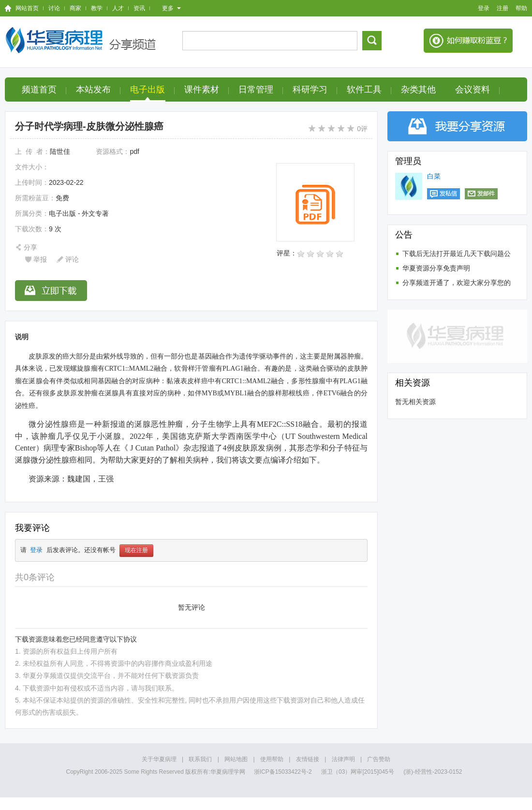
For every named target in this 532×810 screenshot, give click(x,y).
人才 (118, 8)
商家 (75, 8)
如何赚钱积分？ (468, 41)
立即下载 (51, 291)
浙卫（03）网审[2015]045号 (358, 772)
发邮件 (481, 194)
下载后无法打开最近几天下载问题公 (457, 254)
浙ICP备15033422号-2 (283, 772)
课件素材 (202, 90)
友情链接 (308, 759)
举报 (40, 259)
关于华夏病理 (159, 759)
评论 (72, 259)
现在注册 (136, 551)
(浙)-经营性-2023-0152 (433, 772)
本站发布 (93, 90)
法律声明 (343, 759)
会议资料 (473, 90)
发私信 (443, 194)
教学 (97, 8)
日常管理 (256, 90)
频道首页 (39, 90)
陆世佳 (60, 151)
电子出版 (148, 90)
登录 (484, 8)
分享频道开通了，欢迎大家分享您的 (457, 283)
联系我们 (200, 759)
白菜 (434, 176)
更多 (171, 8)
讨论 (54, 8)
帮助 (521, 8)
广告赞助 (379, 759)
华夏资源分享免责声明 (436, 268)
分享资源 (457, 126)
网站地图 (236, 759)
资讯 (139, 8)
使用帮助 (272, 759)
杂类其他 (418, 90)
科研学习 (310, 90)
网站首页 (27, 8)
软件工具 (364, 90)
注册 (502, 8)
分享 (30, 247)
